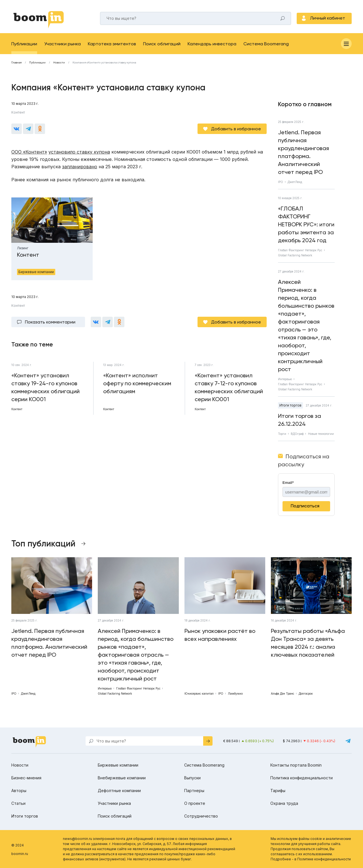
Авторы (19, 791)
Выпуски (192, 778)
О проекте (195, 803)
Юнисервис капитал (199, 693)
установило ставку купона (79, 152)
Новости (59, 63)
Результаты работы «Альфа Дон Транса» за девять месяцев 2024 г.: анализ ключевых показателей (308, 643)
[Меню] (346, 44)
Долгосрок (306, 693)
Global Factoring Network (295, 255)
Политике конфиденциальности (324, 859)
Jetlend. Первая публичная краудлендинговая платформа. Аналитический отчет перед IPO (303, 152)
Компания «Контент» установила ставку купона (104, 63)
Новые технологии (321, 434)
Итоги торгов (290, 405)
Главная (16, 63)
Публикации (24, 44)
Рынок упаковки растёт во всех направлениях (220, 635)
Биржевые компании (118, 765)
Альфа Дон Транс (283, 693)
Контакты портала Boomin (296, 765)
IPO (281, 182)
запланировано (80, 167)
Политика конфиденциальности (302, 778)
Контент (18, 112)
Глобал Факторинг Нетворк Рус (300, 250)
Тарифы (278, 791)
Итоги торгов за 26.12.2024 (300, 420)
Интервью (285, 379)
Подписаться (305, 506)
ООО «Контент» (29, 152)
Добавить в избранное (236, 129)
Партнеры (194, 791)
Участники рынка (62, 44)
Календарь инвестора (212, 44)
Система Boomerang (266, 44)
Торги (282, 434)
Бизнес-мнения (26, 778)
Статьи (18, 803)
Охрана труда (284, 803)
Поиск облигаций (162, 44)
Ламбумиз (235, 693)
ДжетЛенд (295, 182)
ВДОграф (297, 434)
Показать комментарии (50, 322)
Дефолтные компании (119, 791)
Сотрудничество (201, 816)
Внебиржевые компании (122, 778)
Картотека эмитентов (112, 44)
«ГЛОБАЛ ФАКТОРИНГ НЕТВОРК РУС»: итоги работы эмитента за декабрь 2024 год (306, 224)
